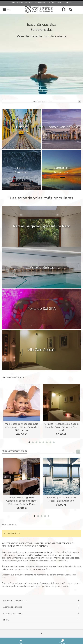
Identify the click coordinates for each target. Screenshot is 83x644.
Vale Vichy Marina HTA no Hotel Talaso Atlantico (61, 499)
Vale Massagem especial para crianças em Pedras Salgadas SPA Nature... (22, 427)
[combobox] (41, 101)
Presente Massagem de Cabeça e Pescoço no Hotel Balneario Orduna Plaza (22, 501)
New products (10, 525)
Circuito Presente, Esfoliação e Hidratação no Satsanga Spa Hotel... (61, 427)
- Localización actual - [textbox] (41, 102)
